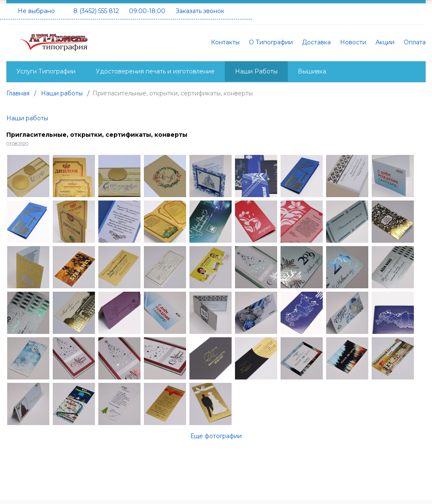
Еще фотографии (216, 436)
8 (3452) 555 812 (96, 11)
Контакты (225, 42)
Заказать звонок (200, 11)
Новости (353, 42)
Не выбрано (36, 11)
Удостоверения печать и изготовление (155, 71)
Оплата (415, 42)
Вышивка (312, 71)
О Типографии (271, 42)
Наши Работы (256, 71)
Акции (385, 42)
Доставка (316, 42)
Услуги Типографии (46, 71)
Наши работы (27, 118)
